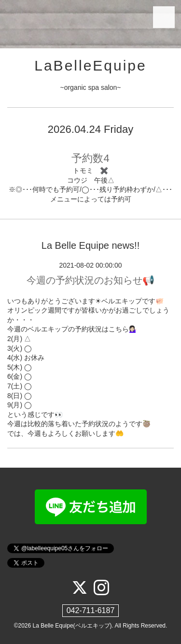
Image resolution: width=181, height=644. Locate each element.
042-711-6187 (91, 610)
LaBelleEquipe (90, 65)
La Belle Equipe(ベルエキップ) (72, 626)
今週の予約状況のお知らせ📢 (90, 280)
